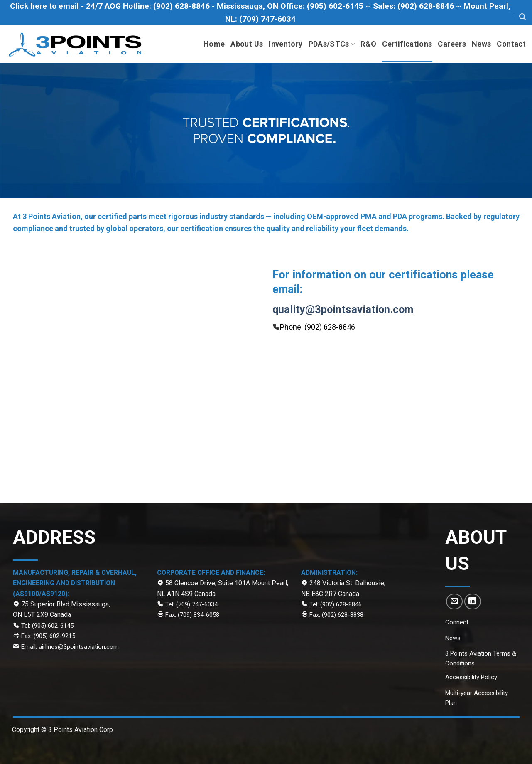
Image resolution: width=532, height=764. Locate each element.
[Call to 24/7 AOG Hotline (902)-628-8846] (149, 6)
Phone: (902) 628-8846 (317, 327)
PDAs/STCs (332, 44)
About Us (247, 44)
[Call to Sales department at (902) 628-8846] (414, 6)
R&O (368, 44)
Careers (452, 44)
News (481, 44)
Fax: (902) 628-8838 (336, 615)
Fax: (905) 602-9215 (48, 636)
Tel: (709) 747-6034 (191, 604)
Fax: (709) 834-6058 (191, 615)
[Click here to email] (45, 6)
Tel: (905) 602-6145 (47, 626)
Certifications (407, 44)
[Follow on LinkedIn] (473, 601)
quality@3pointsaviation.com (343, 309)
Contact (511, 44)
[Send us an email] (454, 601)
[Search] (522, 17)
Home (214, 44)
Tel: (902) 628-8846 (336, 604)
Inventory (286, 44)
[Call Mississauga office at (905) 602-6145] (291, 6)
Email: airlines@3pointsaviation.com (70, 647)
